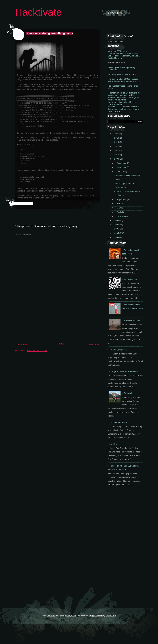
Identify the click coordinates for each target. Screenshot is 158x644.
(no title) (113, 444)
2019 (117, 138)
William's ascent (120, 350)
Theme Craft (111, 616)
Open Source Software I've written (123, 53)
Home (61, 343)
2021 (117, 134)
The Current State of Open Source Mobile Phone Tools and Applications (124, 80)
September (122, 199)
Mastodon (112, 51)
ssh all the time (131, 279)
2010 (117, 155)
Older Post (94, 344)
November (122, 167)
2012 (117, 146)
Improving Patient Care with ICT (122, 74)
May (119, 208)
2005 (117, 233)
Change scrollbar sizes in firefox (124, 371)
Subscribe (116, 13)
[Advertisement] (38, 319)
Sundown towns (120, 422)
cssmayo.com (70, 616)
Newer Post (22, 344)
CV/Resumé (122, 51)
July (119, 204)
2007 (117, 225)
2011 (117, 150)
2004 (117, 237)
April (119, 212)
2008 (117, 220)
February (121, 216)
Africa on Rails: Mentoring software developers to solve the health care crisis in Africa (123, 109)
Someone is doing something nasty (49, 33)
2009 (117, 159)
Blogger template (96, 616)
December (122, 163)
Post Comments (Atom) (38, 351)
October (121, 172)
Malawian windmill (132, 321)
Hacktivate (38, 12)
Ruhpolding (129, 393)
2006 (117, 229)
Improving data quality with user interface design (122, 103)
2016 (117, 142)
